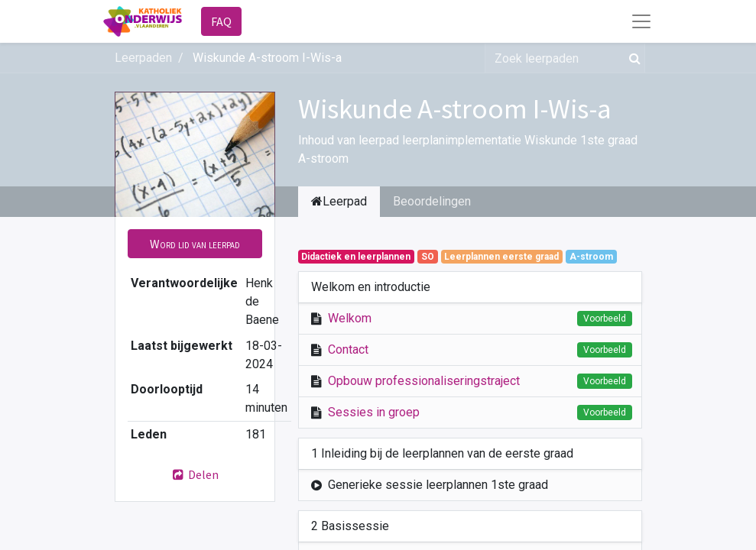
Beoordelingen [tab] (432, 201)
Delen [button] (195, 474)
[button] (195, 244)
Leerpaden (143, 58)
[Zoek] (632, 58)
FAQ (221, 21)
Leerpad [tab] (339, 201)
